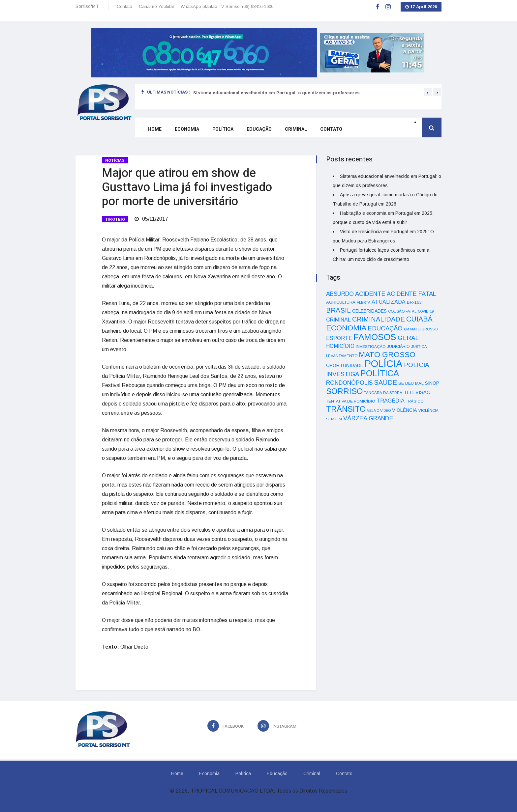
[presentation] (428, 92)
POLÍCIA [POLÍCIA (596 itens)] (384, 364)
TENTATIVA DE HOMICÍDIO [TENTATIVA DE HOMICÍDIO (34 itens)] (351, 401)
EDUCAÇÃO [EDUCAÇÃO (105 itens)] (385, 328)
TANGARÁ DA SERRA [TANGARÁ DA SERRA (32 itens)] (383, 393)
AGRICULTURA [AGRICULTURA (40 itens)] (341, 302)
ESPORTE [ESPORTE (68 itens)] (339, 338)
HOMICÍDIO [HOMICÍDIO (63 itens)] (340, 346)
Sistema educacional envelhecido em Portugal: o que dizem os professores (276, 93)
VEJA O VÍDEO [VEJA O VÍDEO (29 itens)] (379, 410)
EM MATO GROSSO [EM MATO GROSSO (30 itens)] (421, 329)
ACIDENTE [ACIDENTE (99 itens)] (370, 294)
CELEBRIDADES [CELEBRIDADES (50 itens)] (369, 311)
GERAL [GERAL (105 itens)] (408, 338)
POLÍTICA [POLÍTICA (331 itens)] (380, 373)
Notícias (115, 160)
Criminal (296, 129)
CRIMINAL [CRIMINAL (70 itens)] (338, 320)
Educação (259, 129)
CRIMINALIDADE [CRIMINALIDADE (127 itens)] (379, 319)
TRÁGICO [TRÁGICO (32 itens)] (415, 401)
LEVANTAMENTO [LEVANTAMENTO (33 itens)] (342, 356)
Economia (187, 129)
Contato (124, 6)
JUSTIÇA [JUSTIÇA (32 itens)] (419, 347)
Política (223, 129)
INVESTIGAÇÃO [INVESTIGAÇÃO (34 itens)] (371, 346)
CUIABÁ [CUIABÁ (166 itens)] (419, 319)
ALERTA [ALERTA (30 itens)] (364, 302)
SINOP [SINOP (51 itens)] (432, 383)
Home (155, 129)
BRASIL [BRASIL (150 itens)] (338, 310)
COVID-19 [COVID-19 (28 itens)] (426, 311)
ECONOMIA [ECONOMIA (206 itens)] (346, 328)
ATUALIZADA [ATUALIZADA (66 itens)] (389, 302)
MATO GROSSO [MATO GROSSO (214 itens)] (387, 354)
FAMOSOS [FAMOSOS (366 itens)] (375, 337)
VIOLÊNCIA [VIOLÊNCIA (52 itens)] (405, 410)
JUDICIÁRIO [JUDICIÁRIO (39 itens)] (398, 347)
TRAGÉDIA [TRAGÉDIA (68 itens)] (391, 401)
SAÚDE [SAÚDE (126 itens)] (385, 382)
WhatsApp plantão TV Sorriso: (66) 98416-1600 (227, 6)
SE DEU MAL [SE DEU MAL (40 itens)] (411, 383)
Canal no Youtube (156, 6)
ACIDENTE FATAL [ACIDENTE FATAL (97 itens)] (411, 294)
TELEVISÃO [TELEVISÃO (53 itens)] (417, 392)
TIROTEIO (115, 219)
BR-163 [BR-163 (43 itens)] (414, 302)
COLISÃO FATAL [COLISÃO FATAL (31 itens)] (402, 311)
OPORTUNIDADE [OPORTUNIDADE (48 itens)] (345, 365)
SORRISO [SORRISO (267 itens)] (344, 391)
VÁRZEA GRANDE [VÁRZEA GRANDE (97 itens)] (368, 418)
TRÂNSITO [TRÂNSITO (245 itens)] (346, 409)
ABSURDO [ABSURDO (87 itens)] (340, 294)
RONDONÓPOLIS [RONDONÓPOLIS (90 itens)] (349, 383)
